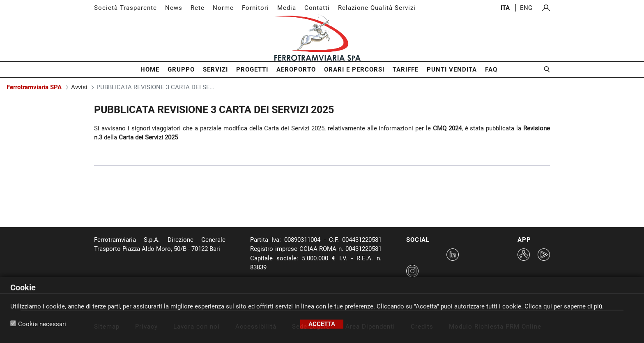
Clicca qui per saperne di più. (564, 306)
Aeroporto (296, 70)
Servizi (215, 70)
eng (526, 8)
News (174, 8)
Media (287, 8)
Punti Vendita (452, 70)
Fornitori (255, 8)
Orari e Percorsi (354, 70)
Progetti (252, 70)
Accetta (322, 324)
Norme (223, 8)
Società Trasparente (125, 8)
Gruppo (181, 70)
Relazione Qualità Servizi (377, 8)
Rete (198, 8)
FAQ (491, 70)
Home (150, 70)
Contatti (317, 8)
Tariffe (406, 70)
